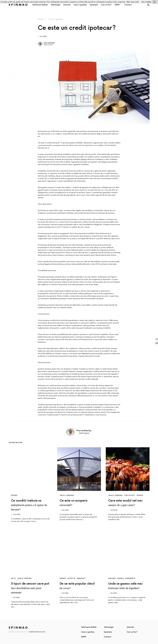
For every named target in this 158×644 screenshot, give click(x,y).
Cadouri (112, 578)
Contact (108, 637)
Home (41, 19)
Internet (130, 627)
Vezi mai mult (133, 2)
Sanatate (81, 578)
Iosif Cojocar (49, 43)
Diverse (14, 495)
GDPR (83, 637)
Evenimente (130, 578)
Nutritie (71, 578)
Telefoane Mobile (89, 627)
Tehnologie (109, 627)
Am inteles (147, 2)
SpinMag (18, 5)
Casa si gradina (56, 19)
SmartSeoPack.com (37, 632)
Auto (13, 578)
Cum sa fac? (130, 495)
